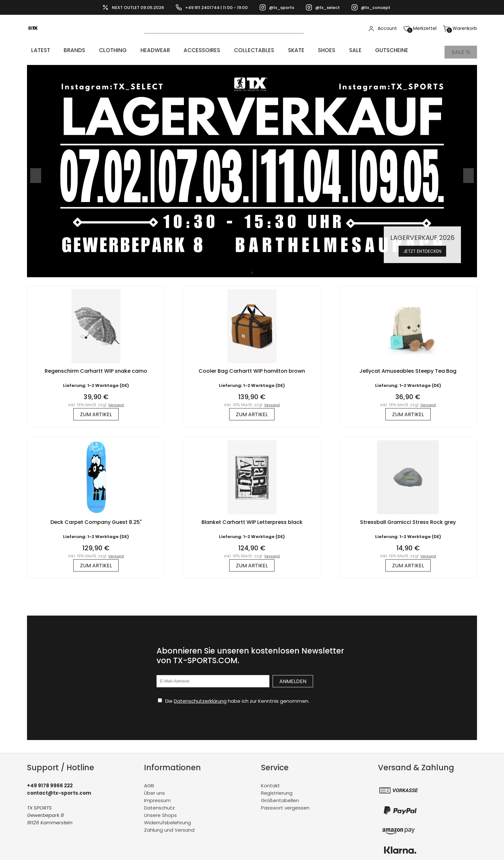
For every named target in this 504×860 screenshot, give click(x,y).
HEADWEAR (144, 50)
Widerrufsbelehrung (167, 819)
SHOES (307, 50)
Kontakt (270, 782)
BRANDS (68, 50)
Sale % (461, 50)
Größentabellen (280, 797)
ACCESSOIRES (189, 50)
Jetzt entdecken (422, 247)
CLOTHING (104, 50)
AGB (149, 782)
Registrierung (277, 789)
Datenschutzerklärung (200, 697)
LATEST (37, 50)
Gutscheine (366, 50)
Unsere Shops (160, 812)
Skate (279, 50)
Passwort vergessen (285, 804)
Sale (332, 50)
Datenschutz (159, 804)
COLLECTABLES (239, 50)
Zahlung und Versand (169, 826)
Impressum (157, 797)
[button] (252, 269)
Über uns (154, 789)
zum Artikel (96, 411)
